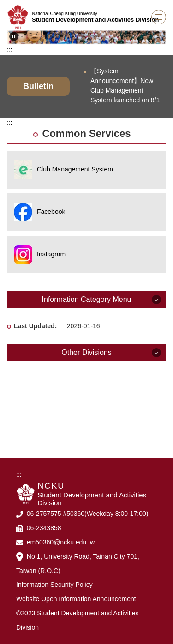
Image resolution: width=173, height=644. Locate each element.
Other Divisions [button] (86, 352)
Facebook (51, 212)
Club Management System (75, 169)
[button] (14, 36)
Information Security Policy (54, 585)
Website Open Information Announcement (76, 599)
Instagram (51, 254)
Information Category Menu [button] (87, 299)
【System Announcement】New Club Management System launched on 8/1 (125, 86)
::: (10, 50)
